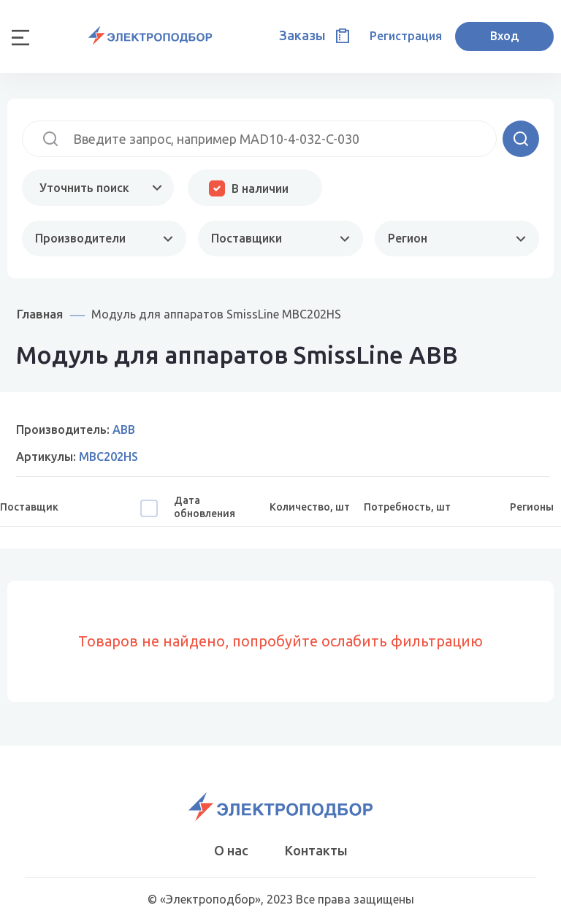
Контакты (316, 850)
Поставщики (247, 238)
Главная (40, 314)
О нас (231, 850)
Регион (408, 238)
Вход (504, 36)
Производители (80, 238)
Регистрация (406, 36)
